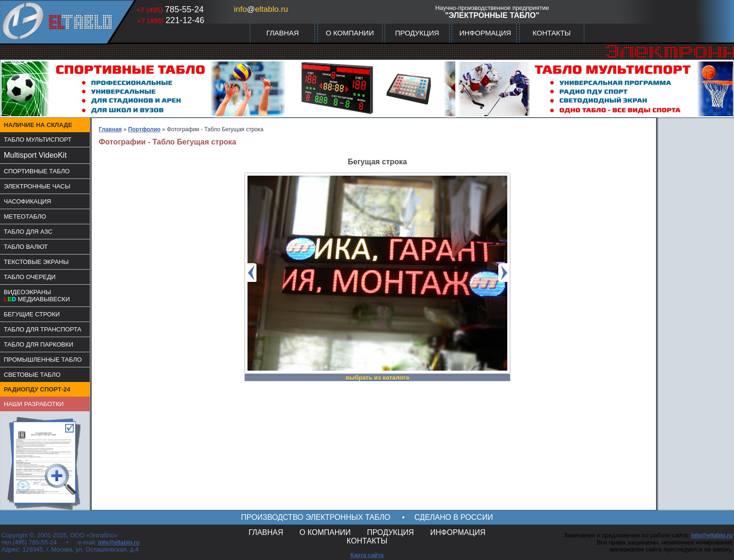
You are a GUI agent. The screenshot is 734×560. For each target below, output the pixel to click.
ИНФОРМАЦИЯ (485, 33)
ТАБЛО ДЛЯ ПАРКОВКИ (38, 344)
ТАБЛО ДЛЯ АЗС (28, 232)
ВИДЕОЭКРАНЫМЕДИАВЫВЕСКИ (37, 296)
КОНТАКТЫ (551, 33)
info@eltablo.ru (119, 543)
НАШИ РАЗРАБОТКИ (34, 404)
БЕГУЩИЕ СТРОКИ (32, 314)
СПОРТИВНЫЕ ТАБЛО (37, 171)
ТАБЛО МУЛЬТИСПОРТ (38, 140)
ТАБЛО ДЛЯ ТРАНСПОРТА (43, 329)
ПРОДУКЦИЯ (417, 33)
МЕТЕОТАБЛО (25, 216)
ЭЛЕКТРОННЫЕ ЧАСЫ (37, 186)
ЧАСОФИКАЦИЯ (27, 201)
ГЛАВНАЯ (283, 33)
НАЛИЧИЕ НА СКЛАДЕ (38, 125)
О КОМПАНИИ (350, 33)
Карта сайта (367, 555)
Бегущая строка (377, 162)
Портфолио (144, 129)
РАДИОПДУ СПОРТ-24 (37, 389)
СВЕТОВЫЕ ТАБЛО (32, 375)
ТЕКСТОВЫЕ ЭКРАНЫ (36, 262)
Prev (252, 272)
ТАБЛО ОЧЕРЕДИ (30, 277)
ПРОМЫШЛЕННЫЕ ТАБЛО (43, 360)
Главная (110, 129)
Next (503, 272)
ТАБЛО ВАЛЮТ (26, 247)
